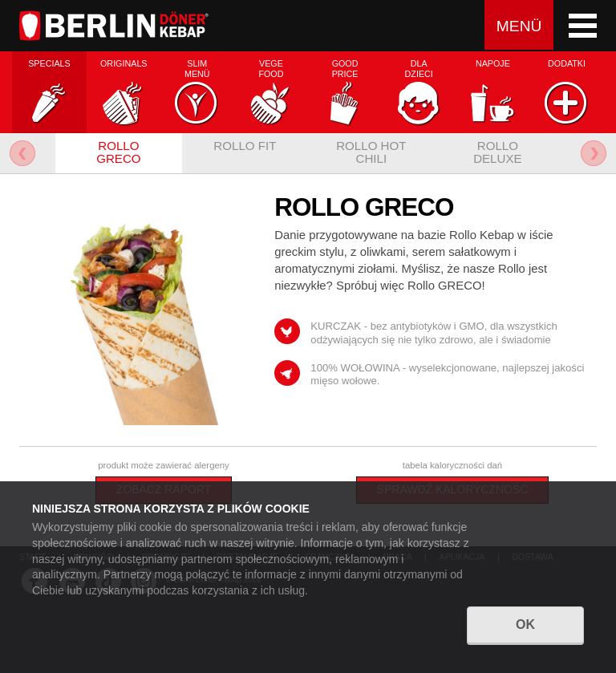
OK (525, 634)
